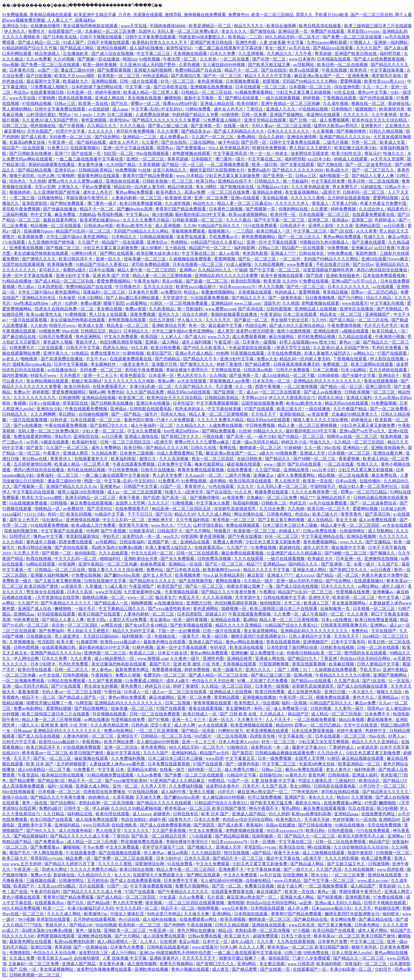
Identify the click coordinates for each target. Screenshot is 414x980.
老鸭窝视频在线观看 (192, 153)
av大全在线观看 (192, 381)
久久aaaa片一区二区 (204, 475)
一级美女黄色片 (134, 364)
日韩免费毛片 (22, 348)
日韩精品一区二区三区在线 (207, 92)
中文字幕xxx (138, 214)
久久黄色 (150, 142)
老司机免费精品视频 (151, 264)
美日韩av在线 (35, 459)
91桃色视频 (150, 59)
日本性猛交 (183, 403)
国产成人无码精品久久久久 (239, 131)
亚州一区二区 (126, 786)
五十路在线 (176, 248)
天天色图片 (70, 375)
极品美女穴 (166, 597)
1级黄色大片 (180, 819)
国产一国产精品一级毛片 (135, 414)
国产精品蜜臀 (258, 364)
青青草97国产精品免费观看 (148, 176)
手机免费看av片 (224, 237)
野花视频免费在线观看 (142, 842)
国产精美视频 (330, 897)
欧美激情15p (96, 914)
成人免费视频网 (335, 120)
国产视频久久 (383, 553)
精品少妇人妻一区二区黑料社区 (369, 486)
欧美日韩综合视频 (35, 547)
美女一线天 (276, 48)
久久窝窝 (320, 209)
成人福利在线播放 (147, 48)
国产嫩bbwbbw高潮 (135, 209)
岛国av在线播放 (281, 825)
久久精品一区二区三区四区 (360, 442)
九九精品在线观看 (356, 337)
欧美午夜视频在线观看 (283, 276)
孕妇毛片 (63, 436)
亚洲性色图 (246, 42)
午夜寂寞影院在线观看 (250, 348)
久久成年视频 (336, 103)
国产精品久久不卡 (249, 298)
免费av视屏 (91, 303)
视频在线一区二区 (369, 103)
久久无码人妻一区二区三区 (283, 486)
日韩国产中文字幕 (141, 486)
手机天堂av (370, 670)
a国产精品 (262, 853)
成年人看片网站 (373, 930)
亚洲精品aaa (275, 564)
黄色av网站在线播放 (245, 642)
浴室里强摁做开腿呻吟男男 (329, 270)
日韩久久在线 (204, 448)
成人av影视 (229, 253)
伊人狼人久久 (190, 320)
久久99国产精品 (121, 165)
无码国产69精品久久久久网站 (310, 81)
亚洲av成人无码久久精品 (338, 903)
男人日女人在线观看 (109, 314)
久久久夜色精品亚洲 (311, 187)
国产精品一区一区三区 (183, 165)
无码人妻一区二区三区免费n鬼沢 (188, 31)
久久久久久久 (356, 115)
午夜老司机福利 (46, 892)
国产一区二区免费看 (389, 409)
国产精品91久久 (303, 658)
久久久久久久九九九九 (35, 398)
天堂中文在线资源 (361, 725)
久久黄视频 (323, 131)
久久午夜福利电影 (193, 520)
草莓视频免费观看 (189, 231)
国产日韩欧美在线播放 (31, 153)
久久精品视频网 (270, 264)
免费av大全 (267, 359)
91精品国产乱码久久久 (219, 226)
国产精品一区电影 (199, 731)
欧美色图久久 (169, 192)
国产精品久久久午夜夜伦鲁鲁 (229, 592)
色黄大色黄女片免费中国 (384, 203)
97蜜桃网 (47, 98)
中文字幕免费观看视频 (218, 403)
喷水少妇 (320, 875)
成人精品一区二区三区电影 (337, 714)
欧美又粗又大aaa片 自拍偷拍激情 (69, 958)
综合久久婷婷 (272, 137)
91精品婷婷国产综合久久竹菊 (30, 48)
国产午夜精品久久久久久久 (67, 603)
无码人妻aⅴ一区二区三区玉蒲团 (282, 126)
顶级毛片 (272, 303)
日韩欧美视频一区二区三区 (168, 181)
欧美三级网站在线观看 (373, 364)
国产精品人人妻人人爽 (373, 176)
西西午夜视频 (268, 387)
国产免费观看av (191, 148)
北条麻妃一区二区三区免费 (111, 31)
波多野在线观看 (192, 237)
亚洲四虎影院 (35, 203)
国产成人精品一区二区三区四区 (127, 897)
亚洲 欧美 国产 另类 (111, 276)
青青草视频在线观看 (213, 703)
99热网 (222, 353)
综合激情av (53, 520)
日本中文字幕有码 (349, 642)
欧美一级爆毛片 (228, 670)
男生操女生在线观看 (46, 592)
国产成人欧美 (34, 137)
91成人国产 (74, 42)
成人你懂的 (152, 248)
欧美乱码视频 (79, 514)
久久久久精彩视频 (342, 858)
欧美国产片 (25, 886)
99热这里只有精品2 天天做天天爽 (178, 914)
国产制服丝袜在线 (237, 187)
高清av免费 (195, 192)
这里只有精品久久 (170, 170)
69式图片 (203, 736)
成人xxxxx (305, 575)
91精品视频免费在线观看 (111, 775)
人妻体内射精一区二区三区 (137, 198)
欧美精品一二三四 (246, 37)
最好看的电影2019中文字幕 (201, 214)
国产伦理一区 (254, 142)
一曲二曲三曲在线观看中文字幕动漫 (229, 48)
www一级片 (274, 464)
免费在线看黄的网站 (33, 436)
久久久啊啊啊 (44, 414)
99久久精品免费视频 (22, 908)
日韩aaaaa (22, 731)
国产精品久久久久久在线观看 (164, 803)
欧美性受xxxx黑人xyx (385, 81)
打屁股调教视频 (275, 664)
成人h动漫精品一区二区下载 (289, 375)
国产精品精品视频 (35, 170)
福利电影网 (245, 248)
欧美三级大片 (290, 409)
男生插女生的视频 (101, 686)
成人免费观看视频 (250, 337)
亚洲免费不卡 (232, 869)
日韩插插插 (329, 375)
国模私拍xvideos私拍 (32, 364)
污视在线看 (213, 436)
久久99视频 (64, 59)
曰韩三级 (293, 953)
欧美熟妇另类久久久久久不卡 (160, 42)
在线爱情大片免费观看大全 (159, 875)
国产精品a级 (99, 903)
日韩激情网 (69, 398)
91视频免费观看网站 (255, 92)
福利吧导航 (391, 54)
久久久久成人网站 (215, 514)
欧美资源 (272, 281)
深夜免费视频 (143, 314)
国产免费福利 (52, 631)
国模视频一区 (234, 609)
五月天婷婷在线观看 (389, 370)
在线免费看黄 (240, 470)
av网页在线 (112, 625)
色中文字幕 (41, 214)
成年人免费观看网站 (297, 475)
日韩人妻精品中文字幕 (310, 636)
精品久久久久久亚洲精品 (239, 625)
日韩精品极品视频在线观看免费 (285, 753)
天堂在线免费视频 (285, 353)
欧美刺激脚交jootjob (222, 570)
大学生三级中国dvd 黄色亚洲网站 (78, 237)
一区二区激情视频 (301, 387)
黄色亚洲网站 (89, 337)
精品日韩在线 (181, 187)
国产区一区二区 (227, 886)
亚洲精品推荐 (327, 331)
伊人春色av (102, 670)
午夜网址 (267, 592)
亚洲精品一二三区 (140, 137)
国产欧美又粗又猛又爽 (270, 65)
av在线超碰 (99, 109)
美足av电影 (173, 281)
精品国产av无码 (215, 753)
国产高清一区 (239, 436)
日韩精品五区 (94, 331)
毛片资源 (216, 897)
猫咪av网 (97, 392)
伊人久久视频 (271, 287)
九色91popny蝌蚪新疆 (327, 42)
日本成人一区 (137, 692)
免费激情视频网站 (218, 292)
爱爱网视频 (351, 81)
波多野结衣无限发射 (310, 153)
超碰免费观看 (153, 564)
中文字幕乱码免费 (328, 181)
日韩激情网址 (51, 198)
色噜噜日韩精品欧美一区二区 (314, 653)
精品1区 (225, 930)
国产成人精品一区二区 (39, 42)
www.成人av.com (373, 880)
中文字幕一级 (138, 87)
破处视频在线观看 (244, 464)
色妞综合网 (256, 325)
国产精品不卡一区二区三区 (238, 858)
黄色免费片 (132, 686)
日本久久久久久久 (338, 586)
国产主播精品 (379, 542)
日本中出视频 (102, 270)
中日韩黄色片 (128, 287)
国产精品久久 (278, 459)
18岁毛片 (227, 792)
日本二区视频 (120, 115)
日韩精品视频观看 (157, 237)
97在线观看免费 (81, 853)
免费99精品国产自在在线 (199, 70)
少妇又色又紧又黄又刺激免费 (233, 176)
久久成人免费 (22, 958)
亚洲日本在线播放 (153, 403)
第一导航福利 (296, 181)
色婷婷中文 (376, 731)
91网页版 (84, 703)
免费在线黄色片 (106, 353)
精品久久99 (185, 514)
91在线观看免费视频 (210, 298)
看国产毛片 (160, 664)
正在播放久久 (398, 126)
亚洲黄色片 (372, 126)
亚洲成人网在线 (110, 98)
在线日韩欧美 (250, 459)
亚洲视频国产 (378, 314)
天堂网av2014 (254, 398)
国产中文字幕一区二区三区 (280, 220)
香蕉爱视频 (350, 459)
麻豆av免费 (366, 703)
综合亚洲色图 (347, 87)
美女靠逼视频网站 (302, 192)
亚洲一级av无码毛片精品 (256, 442)
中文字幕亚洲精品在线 (323, 536)
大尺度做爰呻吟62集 (143, 592)
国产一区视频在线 (91, 947)
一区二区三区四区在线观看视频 (195, 903)
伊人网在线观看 (49, 853)
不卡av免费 (93, 847)
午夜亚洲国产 (142, 586)
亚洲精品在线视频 (99, 398)
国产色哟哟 (174, 925)
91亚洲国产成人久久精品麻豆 (295, 553)
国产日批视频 (39, 76)
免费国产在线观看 (328, 31)
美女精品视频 (276, 198)
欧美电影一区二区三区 (119, 76)
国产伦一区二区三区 (223, 76)
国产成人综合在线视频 (113, 54)
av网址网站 (369, 586)
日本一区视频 (263, 842)
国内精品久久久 (304, 564)
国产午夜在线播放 (245, 536)
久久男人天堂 (27, 553)
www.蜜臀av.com (221, 309)
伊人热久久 (15, 31)
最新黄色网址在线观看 (99, 176)
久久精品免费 (105, 453)
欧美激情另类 (392, 109)
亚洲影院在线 (87, 436)
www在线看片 (355, 303)
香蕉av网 (166, 381)
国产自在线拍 (274, 70)
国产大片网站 (199, 531)
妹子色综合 (229, 142)
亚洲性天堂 (319, 597)
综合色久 (18, 181)
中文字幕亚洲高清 (230, 153)
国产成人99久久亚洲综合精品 (297, 325)
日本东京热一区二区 (272, 381)
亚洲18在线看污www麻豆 (385, 259)
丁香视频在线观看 (340, 98)
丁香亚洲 (329, 658)
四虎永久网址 (55, 869)
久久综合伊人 (372, 209)
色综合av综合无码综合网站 (366, 658)
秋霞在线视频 (39, 559)
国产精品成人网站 (77, 48)
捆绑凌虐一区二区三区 (261, 448)
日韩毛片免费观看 (56, 337)
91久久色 (244, 492)
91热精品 (80, 353)
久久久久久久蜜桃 (308, 198)
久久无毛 (363, 908)
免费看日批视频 (260, 886)
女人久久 (123, 875)
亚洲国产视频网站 (287, 115)
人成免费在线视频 (153, 115)
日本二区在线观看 (300, 314)
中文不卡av (97, 359)
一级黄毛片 (189, 636)
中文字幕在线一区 (296, 736)
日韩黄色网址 (280, 514)
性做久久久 (394, 153)
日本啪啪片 (342, 109)
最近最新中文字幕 (44, 81)
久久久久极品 (133, 126)
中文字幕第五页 (241, 758)
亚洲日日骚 (335, 692)
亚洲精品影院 (368, 226)
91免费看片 (169, 481)
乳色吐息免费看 (387, 348)
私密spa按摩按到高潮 (312, 814)
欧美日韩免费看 (166, 348)
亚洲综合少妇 (15, 26)
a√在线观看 (384, 287)
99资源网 (189, 536)
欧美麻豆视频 (342, 664)
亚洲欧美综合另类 (169, 325)
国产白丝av (363, 264)
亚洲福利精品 (185, 753)
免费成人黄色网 (228, 542)
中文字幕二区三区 (154, 54)
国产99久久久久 (41, 831)
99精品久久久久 (269, 431)
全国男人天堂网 (131, 503)
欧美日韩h (134, 448)
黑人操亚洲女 (68, 636)
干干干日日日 (140, 514)
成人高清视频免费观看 (24, 786)
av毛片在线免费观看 (329, 503)
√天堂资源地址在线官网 (57, 597)
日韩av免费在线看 (320, 531)
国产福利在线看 (92, 142)
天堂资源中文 (176, 298)
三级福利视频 (15, 214)
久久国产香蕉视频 (106, 681)
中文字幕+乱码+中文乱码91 (157, 109)
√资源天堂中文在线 (292, 348)
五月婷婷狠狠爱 (72, 764)
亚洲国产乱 (295, 797)
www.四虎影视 (391, 869)
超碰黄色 (162, 814)
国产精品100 (81, 925)
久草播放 (94, 586)
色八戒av (27, 287)
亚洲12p (147, 953)
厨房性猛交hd (179, 48)
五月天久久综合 (159, 287)
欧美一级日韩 (265, 165)
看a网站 (250, 620)
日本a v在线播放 (45, 403)
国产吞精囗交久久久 (109, 425)
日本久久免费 (223, 54)
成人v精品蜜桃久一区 (115, 658)
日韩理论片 (20, 536)
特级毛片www (63, 325)
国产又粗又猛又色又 (346, 864)
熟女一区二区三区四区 (213, 459)
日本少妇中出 (169, 858)
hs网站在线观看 (41, 564)
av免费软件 (171, 292)
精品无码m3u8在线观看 (189, 392)
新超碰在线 (399, 103)
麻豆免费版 (65, 214)
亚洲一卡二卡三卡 (101, 375)
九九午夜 (304, 54)
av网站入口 (364, 353)
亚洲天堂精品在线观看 (266, 120)
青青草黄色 (352, 514)
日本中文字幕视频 (71, 364)
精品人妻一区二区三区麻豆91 (245, 203)
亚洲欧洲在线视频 (95, 936)
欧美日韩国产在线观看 (100, 614)
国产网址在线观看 (242, 98)
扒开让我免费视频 (265, 797)
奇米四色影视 (256, 253)
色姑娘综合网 (387, 908)
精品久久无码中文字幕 (134, 631)
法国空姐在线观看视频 (24, 264)
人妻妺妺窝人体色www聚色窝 (118, 764)
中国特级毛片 (323, 486)
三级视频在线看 (41, 880)
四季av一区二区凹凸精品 (375, 292)
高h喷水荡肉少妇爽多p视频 (117, 547)
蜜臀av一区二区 (146, 103)
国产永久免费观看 (178, 559)
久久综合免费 (272, 509)
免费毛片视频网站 (192, 886)
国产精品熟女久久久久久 (153, 581)
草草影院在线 (76, 403)
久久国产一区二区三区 (213, 137)
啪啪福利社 (111, 559)
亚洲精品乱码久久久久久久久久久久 (328, 381)
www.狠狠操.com (153, 658)
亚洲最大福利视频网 (153, 70)
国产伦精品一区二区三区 (301, 436)
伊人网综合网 (27, 658)
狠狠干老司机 (22, 176)
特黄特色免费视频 (270, 148)
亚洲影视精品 (293, 414)
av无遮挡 (402, 658)
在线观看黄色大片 (92, 459)
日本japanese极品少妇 (332, 908)
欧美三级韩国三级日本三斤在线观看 (378, 26)
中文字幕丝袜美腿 (387, 70)
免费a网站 (247, 137)
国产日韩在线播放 (316, 825)
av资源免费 (319, 414)
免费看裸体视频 (167, 670)
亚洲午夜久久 (56, 353)
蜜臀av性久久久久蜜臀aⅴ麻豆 (76, 181)
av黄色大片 (296, 775)
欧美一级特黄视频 (100, 65)
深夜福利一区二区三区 (105, 292)
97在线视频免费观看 (82, 747)
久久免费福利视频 (129, 758)
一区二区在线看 (235, 59)
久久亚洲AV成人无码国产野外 (148, 65)
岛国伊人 (147, 31)
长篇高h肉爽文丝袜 (28, 142)
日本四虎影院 (51, 287)
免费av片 (22, 392)
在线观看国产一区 (65, 31)
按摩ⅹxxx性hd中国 (180, 103)
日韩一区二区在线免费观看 (155, 714)
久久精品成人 (273, 714)
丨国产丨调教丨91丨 (293, 670)
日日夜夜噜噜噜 (321, 298)
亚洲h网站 (222, 914)
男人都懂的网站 (17, 109)
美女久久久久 (234, 31)
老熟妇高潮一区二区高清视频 (107, 803)
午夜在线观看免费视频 (87, 409)
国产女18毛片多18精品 (147, 625)
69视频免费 (49, 331)
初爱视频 (271, 81)
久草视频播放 (22, 642)
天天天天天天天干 (199, 958)
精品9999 (284, 725)
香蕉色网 (317, 775)
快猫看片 (223, 531)
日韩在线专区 (312, 253)
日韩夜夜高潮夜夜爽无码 (297, 364)
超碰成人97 (290, 531)
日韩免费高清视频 (215, 559)
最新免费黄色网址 (133, 670)
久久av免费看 (39, 59)
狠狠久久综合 (390, 692)
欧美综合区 (370, 781)
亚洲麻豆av (362, 248)
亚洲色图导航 (358, 897)
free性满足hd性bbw (31, 303)
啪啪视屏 (30, 359)
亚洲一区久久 (109, 259)
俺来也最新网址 (210, 464)
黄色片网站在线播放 (197, 930)
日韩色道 (59, 420)
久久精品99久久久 (215, 270)
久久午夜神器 (385, 115)
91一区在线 (399, 681)
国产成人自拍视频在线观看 (363, 686)
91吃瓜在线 (345, 92)
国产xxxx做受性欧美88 (170, 609)
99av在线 (70, 331)
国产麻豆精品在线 (20, 337)
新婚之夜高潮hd (87, 381)
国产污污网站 (351, 298)
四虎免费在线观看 (76, 542)
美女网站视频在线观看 (48, 381)
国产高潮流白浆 (186, 76)
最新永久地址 (308, 803)
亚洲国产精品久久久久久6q (345, 137)
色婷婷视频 (343, 819)
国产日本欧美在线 (60, 37)
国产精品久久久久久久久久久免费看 (167, 120)
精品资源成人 (48, 54)
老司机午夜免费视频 (136, 131)
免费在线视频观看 (243, 525)
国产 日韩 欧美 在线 (239, 714)
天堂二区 (293, 603)
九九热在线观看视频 (296, 942)
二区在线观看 (51, 348)
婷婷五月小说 (294, 442)
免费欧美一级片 (17, 581)
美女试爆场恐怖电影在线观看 (91, 26)
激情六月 (148, 459)
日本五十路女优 (173, 653)
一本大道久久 (361, 692)
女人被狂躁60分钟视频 (224, 65)
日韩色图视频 (279, 309)
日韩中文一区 (77, 808)
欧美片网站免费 (119, 742)
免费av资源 (136, 309)
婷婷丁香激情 (230, 364)
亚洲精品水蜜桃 (268, 192)
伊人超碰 (101, 808)
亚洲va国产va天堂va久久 (355, 281)
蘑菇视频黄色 (380, 720)
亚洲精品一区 (356, 448)
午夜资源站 (271, 314)
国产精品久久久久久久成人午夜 (80, 836)
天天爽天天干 (250, 720)
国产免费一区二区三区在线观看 (353, 37)
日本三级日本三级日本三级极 (290, 525)
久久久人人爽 (252, 947)
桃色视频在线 (44, 126)
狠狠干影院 (114, 303)
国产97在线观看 (67, 686)
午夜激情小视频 (390, 337)
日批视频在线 (39, 636)
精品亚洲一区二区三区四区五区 (182, 509)
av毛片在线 (300, 48)
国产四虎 (315, 276)
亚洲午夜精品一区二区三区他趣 (291, 103)
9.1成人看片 (116, 586)
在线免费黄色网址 (379, 814)
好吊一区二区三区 (178, 81)
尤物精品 (87, 214)
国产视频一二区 (57, 553)
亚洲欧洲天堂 (161, 520)
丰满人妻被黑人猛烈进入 (328, 353)
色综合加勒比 (134, 819)
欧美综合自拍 (292, 847)
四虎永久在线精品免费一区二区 (65, 309)
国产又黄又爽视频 (335, 925)
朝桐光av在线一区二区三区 (353, 436)
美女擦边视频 (110, 309)
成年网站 (218, 481)
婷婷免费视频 (344, 209)
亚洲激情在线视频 (83, 520)
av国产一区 (48, 70)
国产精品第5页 (52, 781)
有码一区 (56, 514)
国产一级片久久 (299, 869)
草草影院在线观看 (54, 919)
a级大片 (267, 453)
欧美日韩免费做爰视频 (141, 203)
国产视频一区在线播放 (99, 59)
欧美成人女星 (393, 142)
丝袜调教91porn (39, 231)
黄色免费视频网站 (259, 237)
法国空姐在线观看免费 (263, 403)
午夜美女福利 (147, 281)
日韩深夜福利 (133, 542)
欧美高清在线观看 (247, 647)
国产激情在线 (263, 31)
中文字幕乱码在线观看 (34, 492)
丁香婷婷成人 (342, 747)
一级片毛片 (86, 609)
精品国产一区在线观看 (24, 148)
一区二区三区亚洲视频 (158, 731)
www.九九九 (219, 337)
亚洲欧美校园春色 (343, 276)
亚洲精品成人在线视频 (316, 309)
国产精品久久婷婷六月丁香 (70, 864)
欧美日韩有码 (77, 387)
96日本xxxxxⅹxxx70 (238, 287)
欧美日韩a (206, 181)
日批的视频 (321, 708)
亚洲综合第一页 (293, 31)
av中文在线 (50, 675)
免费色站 (116, 392)
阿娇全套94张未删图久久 (203, 37)
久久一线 (244, 387)
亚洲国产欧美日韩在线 (212, 42)
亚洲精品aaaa (347, 814)
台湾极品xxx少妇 (273, 187)
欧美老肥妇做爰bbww (100, 220)
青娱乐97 (373, 153)
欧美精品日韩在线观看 (63, 775)
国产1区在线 (342, 231)
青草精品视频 (336, 292)
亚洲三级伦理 (379, 387)
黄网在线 (228, 448)
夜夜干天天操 (287, 853)
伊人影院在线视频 (387, 359)
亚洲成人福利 (359, 398)
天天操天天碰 (317, 819)
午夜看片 (52, 453)
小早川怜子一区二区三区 (383, 786)
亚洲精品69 (222, 303)
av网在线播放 (97, 720)
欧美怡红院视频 (246, 281)
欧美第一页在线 (94, 103)
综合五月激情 (162, 320)
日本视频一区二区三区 (310, 87)
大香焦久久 (69, 187)
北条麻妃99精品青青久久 (355, 414)
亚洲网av (188, 270)
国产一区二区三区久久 (374, 170)
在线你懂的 (370, 481)
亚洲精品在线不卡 (235, 181)
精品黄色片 (398, 209)
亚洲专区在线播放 (357, 309)
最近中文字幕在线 (124, 753)
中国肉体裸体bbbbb (168, 26)
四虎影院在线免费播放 (105, 792)
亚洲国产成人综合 (35, 609)
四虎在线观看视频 (76, 98)
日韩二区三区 (15, 126)
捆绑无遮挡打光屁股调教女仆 (218, 170)
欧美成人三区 (317, 603)
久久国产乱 (389, 564)
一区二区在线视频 (230, 736)
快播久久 (174, 492)
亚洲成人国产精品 (206, 642)
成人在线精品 (321, 520)
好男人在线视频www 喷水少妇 (308, 342)
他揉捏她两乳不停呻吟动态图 (184, 953)
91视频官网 (87, 642)
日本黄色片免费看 (128, 947)
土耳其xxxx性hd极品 (57, 886)
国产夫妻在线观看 (298, 165)
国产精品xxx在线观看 (333, 48)
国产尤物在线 (330, 165)
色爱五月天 (189, 597)
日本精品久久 (125, 237)
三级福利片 (346, 781)
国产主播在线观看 (369, 242)
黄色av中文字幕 (373, 92)
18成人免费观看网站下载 (180, 453)
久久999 (290, 281)
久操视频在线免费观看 (191, 259)
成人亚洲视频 (168, 226)
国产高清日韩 (378, 514)
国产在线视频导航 (196, 581)
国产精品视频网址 (92, 708)
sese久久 (171, 536)
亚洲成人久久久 (281, 109)
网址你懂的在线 (249, 514)
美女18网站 (207, 187)
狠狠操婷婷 (20, 192)
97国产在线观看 (393, 353)
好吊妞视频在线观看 (57, 614)
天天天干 (22, 758)
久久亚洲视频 (251, 54)
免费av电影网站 (29, 708)
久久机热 (209, 59)
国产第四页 (242, 753)
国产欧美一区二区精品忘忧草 (159, 836)
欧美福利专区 (85, 442)
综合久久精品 (379, 298)
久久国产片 (89, 242)
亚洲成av (341, 220)
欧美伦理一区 (284, 214)
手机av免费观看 (97, 187)
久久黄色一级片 (185, 658)
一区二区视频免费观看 (228, 165)
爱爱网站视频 (386, 198)
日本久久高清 (80, 592)
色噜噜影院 (20, 953)
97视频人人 (361, 42)
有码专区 (219, 647)
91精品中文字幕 (110, 514)
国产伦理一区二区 (270, 59)
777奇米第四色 (305, 792)
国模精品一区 (48, 509)
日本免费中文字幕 (175, 464)
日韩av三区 (65, 103)
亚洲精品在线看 (195, 542)
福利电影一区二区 (205, 769)
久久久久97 (159, 503)
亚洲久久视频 (202, 792)
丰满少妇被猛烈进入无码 (90, 908)
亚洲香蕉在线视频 (27, 248)
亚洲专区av (65, 170)
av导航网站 (304, 65)
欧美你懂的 (248, 103)
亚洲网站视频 (105, 81)
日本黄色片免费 (144, 292)
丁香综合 (255, 109)
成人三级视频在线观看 (324, 853)
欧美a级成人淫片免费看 (94, 525)
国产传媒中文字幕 (359, 375)
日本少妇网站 (91, 298)
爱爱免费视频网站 (114, 281)
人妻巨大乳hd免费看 (128, 620)
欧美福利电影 (124, 459)
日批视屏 (168, 942)
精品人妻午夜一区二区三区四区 (147, 270)
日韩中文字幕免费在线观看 (151, 37)
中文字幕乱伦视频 (388, 303)
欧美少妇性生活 (347, 153)
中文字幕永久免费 (213, 503)
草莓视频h (92, 742)
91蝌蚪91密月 (84, 253)
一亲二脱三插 (22, 198)
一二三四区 (243, 231)
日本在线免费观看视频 (384, 276)
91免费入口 (58, 148)
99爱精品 (217, 781)
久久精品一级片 (259, 581)
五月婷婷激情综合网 (33, 464)
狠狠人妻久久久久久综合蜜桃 (321, 420)
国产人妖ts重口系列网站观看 (133, 298)
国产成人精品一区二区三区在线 (65, 281)
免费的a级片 (259, 170)
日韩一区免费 (255, 115)
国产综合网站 (108, 137)
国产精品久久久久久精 (167, 448)
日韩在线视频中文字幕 (106, 581)
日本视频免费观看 (243, 81)
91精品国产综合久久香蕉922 (217, 242)
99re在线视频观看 (153, 153)
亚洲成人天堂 (313, 453)
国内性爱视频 (15, 375)
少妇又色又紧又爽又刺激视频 (304, 92)
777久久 (184, 525)
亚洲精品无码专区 (39, 298)
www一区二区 (140, 597)
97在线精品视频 (37, 103)
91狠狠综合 (238, 747)
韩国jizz (130, 59)
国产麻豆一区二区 (251, 320)
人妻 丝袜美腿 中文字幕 (282, 42)
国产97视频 (159, 720)
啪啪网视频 (142, 603)
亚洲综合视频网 (112, 48)
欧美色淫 (359, 70)
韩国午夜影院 (361, 853)
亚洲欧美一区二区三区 (125, 930)
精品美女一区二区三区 (341, 314)
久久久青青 (366, 231)
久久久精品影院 (207, 853)
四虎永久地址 (116, 348)
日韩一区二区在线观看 (198, 553)
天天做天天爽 (149, 797)
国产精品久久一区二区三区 (310, 836)
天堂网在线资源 (226, 370)
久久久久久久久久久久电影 (130, 381)
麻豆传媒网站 (282, 337)
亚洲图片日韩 (165, 364)
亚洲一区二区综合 (121, 747)
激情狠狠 (236, 903)
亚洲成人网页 (76, 453)
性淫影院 (46, 642)
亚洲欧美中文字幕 (35, 825)
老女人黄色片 (339, 769)
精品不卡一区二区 (242, 70)
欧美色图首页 (133, 375)
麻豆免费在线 (385, 475)
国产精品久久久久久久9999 (298, 170)
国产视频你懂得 (352, 131)
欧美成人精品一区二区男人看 (151, 92)
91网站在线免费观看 (67, 681)
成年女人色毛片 (229, 109)
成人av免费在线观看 (378, 520)
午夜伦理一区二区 (180, 59)
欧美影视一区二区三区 (255, 531)
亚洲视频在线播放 (260, 697)
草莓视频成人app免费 (230, 381)
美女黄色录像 (91, 165)
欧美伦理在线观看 (35, 670)
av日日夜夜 (395, 226)
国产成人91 (195, 337)
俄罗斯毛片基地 (387, 76)
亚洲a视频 (304, 675)
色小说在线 (130, 919)
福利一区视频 (295, 703)
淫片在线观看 (92, 886)
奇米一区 (197, 325)
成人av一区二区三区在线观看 (274, 392)
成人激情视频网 (142, 964)
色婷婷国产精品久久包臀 (196, 115)
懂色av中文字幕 (48, 536)
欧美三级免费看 (377, 858)
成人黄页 (225, 331)
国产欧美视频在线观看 (192, 625)
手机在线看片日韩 (333, 264)
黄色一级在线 (35, 803)
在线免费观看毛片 (110, 387)
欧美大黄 (65, 642)
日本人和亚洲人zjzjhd (239, 742)
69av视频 (10, 65)
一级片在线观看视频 (281, 98)
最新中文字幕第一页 (204, 98)
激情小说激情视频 (294, 331)
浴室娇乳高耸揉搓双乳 (236, 509)
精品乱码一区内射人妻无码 (140, 187)
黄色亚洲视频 (210, 81)
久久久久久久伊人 (293, 203)
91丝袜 (144, 170)
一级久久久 (28, 725)
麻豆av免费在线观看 (305, 769)
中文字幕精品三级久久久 (122, 609)
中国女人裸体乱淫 (316, 781)
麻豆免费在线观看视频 (92, 503)
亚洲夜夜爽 (359, 76)
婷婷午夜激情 (108, 92)
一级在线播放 (318, 409)
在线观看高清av (210, 547)
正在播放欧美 (76, 54)
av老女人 (10, 359)
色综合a (21, 92)
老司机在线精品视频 (87, 470)
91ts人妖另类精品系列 (229, 148)
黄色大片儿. (364, 697)
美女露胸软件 (104, 364)
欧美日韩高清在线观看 (321, 26)
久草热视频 (190, 65)
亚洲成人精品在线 (218, 103)
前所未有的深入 (190, 409)
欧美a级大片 (338, 170)
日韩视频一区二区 (393, 853)
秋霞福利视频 (111, 214)
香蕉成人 (321, 203)
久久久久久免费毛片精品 (147, 220)
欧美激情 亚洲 (178, 198)
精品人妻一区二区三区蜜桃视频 (163, 276)
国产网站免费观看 (68, 203)
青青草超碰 (178, 159)
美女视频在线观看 (145, 98)
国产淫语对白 (100, 509)
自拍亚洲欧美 (125, 825)
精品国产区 (298, 714)
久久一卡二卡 (376, 87)
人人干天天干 (279, 720)
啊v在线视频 (319, 847)
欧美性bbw (120, 120)
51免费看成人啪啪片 (50, 87)
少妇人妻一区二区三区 (103, 431)
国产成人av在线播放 (323, 392)
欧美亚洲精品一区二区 (210, 26)
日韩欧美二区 (274, 503)
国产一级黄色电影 (286, 298)
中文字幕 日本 (111, 769)
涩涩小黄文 (161, 725)
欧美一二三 (54, 908)
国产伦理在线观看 (377, 98)
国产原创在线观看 (72, 547)
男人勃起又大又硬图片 (311, 148)
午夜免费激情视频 (345, 325)
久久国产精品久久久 (194, 387)
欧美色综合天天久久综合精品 (380, 120)
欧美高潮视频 (233, 919)
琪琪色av (165, 148)
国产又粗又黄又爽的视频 (282, 520)
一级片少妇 (265, 436)
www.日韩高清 (96, 825)
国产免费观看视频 (115, 70)
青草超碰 (324, 54)
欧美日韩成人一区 (274, 231)
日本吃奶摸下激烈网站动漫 (97, 87)
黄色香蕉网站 (154, 747)
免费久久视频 (128, 675)
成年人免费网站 (107, 448)
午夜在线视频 (335, 70)
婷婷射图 (41, 392)
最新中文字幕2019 (309, 747)
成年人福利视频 (197, 342)
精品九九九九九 (249, 26)
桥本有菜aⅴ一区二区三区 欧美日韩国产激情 (63, 753)
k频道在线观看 (56, 442)
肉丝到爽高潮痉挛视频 (121, 342)
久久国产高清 (347, 681)
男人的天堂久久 (192, 375)
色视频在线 (165, 636)
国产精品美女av (196, 131)
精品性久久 (204, 203)
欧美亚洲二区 (132, 398)
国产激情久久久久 (39, 259)
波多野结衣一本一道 (142, 536)
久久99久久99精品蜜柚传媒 (137, 808)
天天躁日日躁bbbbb (101, 636)
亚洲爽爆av (384, 592)
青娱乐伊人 (87, 342)
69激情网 (230, 115)
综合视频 (271, 703)
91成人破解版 (239, 264)
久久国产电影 (268, 470)
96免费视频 (126, 170)
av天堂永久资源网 (388, 159)
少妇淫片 (384, 969)
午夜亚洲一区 (61, 142)
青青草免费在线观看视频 (201, 470)
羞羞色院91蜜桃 (139, 420)
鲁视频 (20, 403)
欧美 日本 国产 (40, 764)
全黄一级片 (365, 564)
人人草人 (149, 942)
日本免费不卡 (378, 714)
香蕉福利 (255, 825)
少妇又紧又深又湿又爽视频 (324, 742)
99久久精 (140, 348)
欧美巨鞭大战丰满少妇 (356, 148)
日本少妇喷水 (44, 664)
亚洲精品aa (24, 614)
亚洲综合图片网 (388, 453)
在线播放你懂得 (46, 26)
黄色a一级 (327, 892)
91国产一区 (171, 486)
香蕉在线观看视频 (381, 381)
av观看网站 (137, 303)
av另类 (33, 442)
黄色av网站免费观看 (135, 192)
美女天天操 (346, 520)
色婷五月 (298, 503)
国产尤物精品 (390, 309)
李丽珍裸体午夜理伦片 (88, 198)
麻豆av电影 (399, 237)
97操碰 (241, 270)
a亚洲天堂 (331, 192)
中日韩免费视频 (261, 425)
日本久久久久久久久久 (289, 131)
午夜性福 (113, 692)
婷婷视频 (312, 98)
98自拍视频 (106, 925)
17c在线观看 (14, 242)
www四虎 (215, 758)
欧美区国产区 (160, 353)
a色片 (57, 303)
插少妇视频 (162, 214)
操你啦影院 (86, 553)
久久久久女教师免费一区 (315, 492)
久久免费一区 (287, 614)
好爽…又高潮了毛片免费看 (263, 681)
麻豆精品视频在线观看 (363, 758)
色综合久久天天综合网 (214, 681)
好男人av (397, 736)
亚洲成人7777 (284, 253)
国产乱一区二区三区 (258, 259)
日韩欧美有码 (142, 531)
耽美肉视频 (392, 436)
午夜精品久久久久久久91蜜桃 (343, 675)
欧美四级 (150, 337)
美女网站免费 (344, 919)
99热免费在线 (340, 253)
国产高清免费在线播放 (62, 359)
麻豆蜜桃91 (15, 131)
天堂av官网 (45, 187)
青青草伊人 (61, 459)
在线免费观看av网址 (343, 803)
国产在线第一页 (87, 153)
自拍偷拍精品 (259, 880)
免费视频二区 (336, 364)
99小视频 (26, 919)
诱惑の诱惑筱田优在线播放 (382, 270)
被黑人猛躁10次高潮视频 (81, 492)
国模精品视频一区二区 (104, 597)
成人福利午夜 (174, 792)
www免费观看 (300, 264)
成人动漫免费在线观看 (97, 819)
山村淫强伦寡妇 (41, 115)
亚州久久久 (169, 314)
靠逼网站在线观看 (324, 115)
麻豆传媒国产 (270, 892)
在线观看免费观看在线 (374, 214)
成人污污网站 (124, 953)
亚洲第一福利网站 (391, 42)
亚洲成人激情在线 (142, 436)
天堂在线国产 (40, 131)
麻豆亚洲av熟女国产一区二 (320, 76)
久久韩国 (291, 303)
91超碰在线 (371, 187)
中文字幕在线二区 (265, 159)
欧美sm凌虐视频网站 (249, 214)
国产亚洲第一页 (206, 126)
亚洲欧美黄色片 (165, 958)
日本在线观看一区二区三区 (261, 87)
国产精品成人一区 (112, 603)
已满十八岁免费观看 (176, 420)
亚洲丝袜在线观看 (123, 181)
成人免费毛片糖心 (242, 769)
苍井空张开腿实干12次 (164, 847)
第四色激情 (366, 253)
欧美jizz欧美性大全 (135, 226)
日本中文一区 (216, 942)
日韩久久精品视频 (387, 131)
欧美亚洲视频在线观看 (252, 725)
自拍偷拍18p (271, 775)
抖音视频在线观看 (248, 353)
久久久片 (246, 486)
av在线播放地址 (62, 370)
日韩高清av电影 (99, 226)
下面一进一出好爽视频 (179, 631)
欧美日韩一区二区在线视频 (343, 65)
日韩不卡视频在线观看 (101, 37)
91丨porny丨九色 (90, 115)
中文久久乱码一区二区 (124, 520)
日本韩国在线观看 (334, 59)
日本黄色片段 (22, 70)
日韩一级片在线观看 (139, 81)
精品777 (307, 498)
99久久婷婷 (279, 814)
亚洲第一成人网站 (162, 342)
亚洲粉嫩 (239, 653)
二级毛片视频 (336, 142)
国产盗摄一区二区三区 (207, 281)
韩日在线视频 (237, 853)
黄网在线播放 (229, 581)
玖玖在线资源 (361, 808)
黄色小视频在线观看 (22, 897)
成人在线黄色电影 (305, 692)
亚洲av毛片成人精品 (194, 353)
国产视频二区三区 (63, 248)
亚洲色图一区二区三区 (106, 653)
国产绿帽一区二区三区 (315, 459)
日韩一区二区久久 (72, 670)
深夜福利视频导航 (21, 531)
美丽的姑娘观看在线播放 (52, 165)
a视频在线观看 (356, 331)
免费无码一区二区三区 (165, 675)
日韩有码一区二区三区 (364, 192)
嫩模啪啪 (173, 98)
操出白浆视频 (352, 720)
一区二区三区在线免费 (229, 192)
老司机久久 (50, 270)
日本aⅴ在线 (346, 481)
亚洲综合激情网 (302, 137)
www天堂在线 (135, 26)
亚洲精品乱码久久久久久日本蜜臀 (227, 276)
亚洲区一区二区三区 (146, 159)
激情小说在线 (15, 797)
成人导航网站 (381, 531)
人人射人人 (172, 337)
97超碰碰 (293, 448)
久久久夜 (345, 226)
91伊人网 (46, 176)
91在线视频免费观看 (29, 503)
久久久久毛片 (219, 320)
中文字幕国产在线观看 (62, 531)
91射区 (157, 303)
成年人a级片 (394, 586)
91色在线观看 (222, 486)
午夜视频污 (102, 675)
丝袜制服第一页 (336, 609)
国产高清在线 (251, 309)
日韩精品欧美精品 (96, 170)
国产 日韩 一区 (303, 120)
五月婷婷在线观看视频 (349, 198)
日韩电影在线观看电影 (151, 409)
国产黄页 (35, 448)
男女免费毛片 (345, 187)
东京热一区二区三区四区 (75, 625)
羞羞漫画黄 (29, 692)
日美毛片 (251, 786)
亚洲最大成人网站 (310, 570)
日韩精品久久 (268, 181)
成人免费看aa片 (175, 137)
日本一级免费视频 (275, 758)
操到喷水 (391, 914)
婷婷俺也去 (362, 420)
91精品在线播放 (17, 281)
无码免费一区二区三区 (71, 137)
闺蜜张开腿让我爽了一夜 (250, 586)
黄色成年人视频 (58, 342)
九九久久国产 (369, 48)
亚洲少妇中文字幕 (73, 276)
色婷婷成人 (385, 220)
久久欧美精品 (162, 309)
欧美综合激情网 (282, 26)
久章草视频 (149, 165)
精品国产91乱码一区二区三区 (84, 231)
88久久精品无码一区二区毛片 (293, 37)
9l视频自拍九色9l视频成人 (325, 242)
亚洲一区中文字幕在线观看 (129, 148)
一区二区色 (290, 259)
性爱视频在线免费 (353, 592)
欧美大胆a (97, 620)
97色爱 (371, 803)
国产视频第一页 (261, 209)
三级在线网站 (203, 142)
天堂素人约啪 (345, 203)
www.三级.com (248, 303)
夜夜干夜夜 (130, 498)
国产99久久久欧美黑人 (205, 348)
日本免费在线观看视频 (169, 764)
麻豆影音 (256, 575)
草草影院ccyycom (364, 31)
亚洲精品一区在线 (186, 564)
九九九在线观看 (114, 553)
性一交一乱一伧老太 (269, 153)
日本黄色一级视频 (260, 342)
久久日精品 (54, 814)
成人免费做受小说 (267, 653)
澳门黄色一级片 (230, 159)
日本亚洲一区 (80, 92)
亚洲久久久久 (258, 670)
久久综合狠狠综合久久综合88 (361, 847)
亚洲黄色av (111, 486)
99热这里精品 (156, 76)
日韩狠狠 (59, 503)
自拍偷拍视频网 (94, 414)
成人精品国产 (364, 886)
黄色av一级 (350, 342)
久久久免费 (168, 131)
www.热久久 (163, 525)
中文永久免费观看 (121, 337)
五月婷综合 (98, 880)
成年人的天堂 (316, 547)
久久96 (190, 226)
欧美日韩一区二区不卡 (329, 509)
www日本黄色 (302, 59)
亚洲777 (62, 153)
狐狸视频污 (366, 109)
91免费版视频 (384, 403)
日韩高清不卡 (293, 226)
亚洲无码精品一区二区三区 (91, 498)
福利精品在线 (80, 814)
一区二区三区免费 (348, 875)
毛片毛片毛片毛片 (381, 325)
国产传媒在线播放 (60, 209)
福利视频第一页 (335, 176)
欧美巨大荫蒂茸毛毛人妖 (362, 836)
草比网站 (68, 414)
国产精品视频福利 (31, 836)
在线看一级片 (237, 126)
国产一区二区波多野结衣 (369, 165)
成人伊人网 (185, 725)
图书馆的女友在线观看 (366, 653)
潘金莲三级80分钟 (78, 70)
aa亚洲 (306, 903)
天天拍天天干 (264, 414)
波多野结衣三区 (94, 953)
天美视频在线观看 (191, 54)
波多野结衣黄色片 (223, 786)
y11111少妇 (35, 514)
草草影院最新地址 (83, 536)
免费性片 (37, 31)
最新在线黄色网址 (60, 220)
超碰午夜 (158, 819)
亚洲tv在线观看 (246, 198)
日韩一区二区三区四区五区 (126, 442)
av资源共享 (72, 586)
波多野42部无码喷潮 (255, 331)
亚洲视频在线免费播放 (212, 87)
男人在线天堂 (288, 481)
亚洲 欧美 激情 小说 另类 (197, 664)
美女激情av (161, 620)
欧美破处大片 (76, 81)
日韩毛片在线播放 (158, 470)
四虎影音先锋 (263, 736)
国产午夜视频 (72, 126)
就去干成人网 (290, 886)
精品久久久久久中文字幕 (268, 76)
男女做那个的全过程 (290, 320)
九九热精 (37, 181)
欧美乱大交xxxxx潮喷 (75, 76)
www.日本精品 (190, 176)
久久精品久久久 (102, 126)
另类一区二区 (364, 142)
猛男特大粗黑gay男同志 (336, 126)
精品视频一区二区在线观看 (56, 226)
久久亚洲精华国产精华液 (57, 192)
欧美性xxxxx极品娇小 (196, 287)
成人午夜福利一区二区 (152, 425)
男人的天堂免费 (168, 475)
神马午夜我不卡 (264, 808)
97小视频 (302, 930)
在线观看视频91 (86, 148)
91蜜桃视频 (76, 314)
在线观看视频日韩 (48, 92)
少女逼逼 (168, 897)
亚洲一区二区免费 (211, 198)
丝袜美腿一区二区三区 (145, 259)
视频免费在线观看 (272, 492)
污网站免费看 (199, 109)
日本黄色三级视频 (226, 209)
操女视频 (154, 903)
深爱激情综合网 (150, 864)
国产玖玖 (120, 103)
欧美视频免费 (31, 237)
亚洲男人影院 (321, 226)
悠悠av (65, 115)
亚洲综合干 (389, 375)
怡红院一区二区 (119, 153)
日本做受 (67, 298)
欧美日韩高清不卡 (76, 259)
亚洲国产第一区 (163, 542)
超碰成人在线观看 (351, 159)
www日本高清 (302, 925)
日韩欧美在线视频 (338, 647)
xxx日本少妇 (320, 159)
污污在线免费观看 (261, 226)
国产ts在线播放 (28, 425)
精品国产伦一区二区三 (210, 248)
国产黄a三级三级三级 (168, 126)
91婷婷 (72, 303)
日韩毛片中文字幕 (83, 348)
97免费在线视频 (314, 281)
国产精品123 (394, 781)
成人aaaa (121, 109)
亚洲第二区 (319, 220)
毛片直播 (224, 387)
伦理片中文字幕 (71, 131)
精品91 (115, 331)
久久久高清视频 (174, 459)
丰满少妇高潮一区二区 (151, 387)
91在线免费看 (181, 864)
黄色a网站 (291, 808)
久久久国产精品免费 (145, 392)
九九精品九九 (280, 54)
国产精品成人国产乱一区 (82, 697)
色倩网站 (180, 242)
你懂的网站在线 (294, 209)
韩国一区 (93, 481)
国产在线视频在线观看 (120, 853)
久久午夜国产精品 (351, 409)
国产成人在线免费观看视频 (379, 59)
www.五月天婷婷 (26, 864)
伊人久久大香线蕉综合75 (292, 398)
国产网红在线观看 (117, 253)
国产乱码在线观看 (305, 464)
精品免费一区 (79, 858)
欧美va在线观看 (305, 70)
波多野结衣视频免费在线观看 (105, 969)
